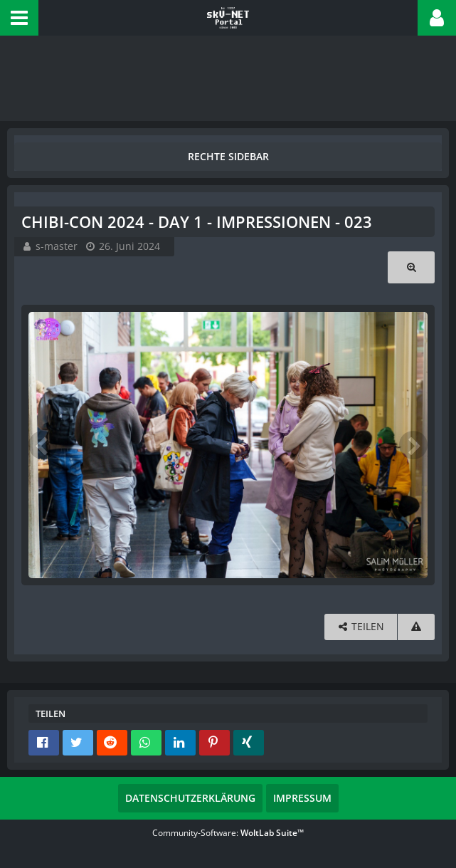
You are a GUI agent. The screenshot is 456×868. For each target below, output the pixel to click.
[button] (19, 18)
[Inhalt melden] (416, 627)
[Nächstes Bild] (413, 445)
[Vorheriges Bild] (43, 445)
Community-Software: (228, 833)
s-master (57, 246)
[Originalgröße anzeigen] (411, 267)
